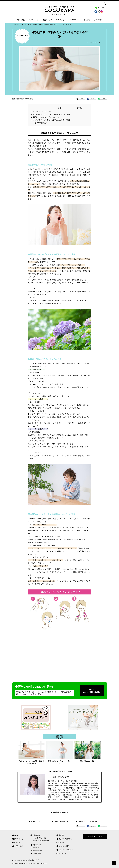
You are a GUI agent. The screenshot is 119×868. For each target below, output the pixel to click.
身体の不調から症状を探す (41, 841)
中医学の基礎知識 (61, 822)
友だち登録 (101, 8)
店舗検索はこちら (95, 836)
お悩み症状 (21, 20)
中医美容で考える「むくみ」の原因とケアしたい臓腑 (51, 114)
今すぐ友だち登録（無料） (92, 691)
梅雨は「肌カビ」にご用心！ (88, 761)
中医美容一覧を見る (60, 812)
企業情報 (61, 842)
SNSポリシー (63, 853)
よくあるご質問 (64, 846)
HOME (16, 835)
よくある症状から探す (39, 838)
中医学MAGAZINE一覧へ (88, 822)
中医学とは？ (61, 20)
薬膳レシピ (36, 848)
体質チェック (47, 20)
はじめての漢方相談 (65, 839)
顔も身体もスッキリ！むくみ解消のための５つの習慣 (51, 120)
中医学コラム (75, 20)
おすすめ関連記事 (41, 123)
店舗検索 (98, 20)
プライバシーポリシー (66, 850)
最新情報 (87, 20)
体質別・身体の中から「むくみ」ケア (46, 117)
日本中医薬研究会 (32, 860)
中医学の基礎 (37, 853)
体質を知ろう (34, 20)
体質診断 (17, 842)
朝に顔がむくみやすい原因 (42, 112)
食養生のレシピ (37, 822)
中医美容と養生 (37, 850)
